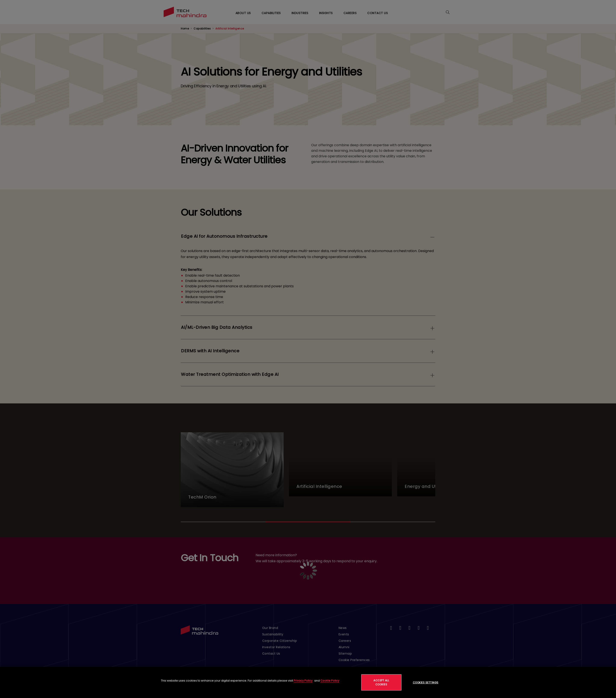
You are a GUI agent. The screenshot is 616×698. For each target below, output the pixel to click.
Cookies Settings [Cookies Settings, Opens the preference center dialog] (426, 683)
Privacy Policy (303, 681)
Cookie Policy (330, 681)
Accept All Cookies (381, 682)
